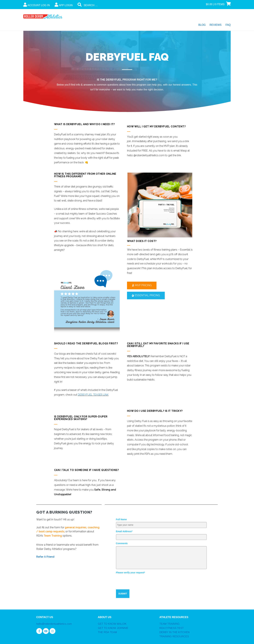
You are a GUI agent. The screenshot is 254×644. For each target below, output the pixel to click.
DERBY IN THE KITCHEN (174, 632)
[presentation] (141, 581)
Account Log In (37, 5)
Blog (202, 25)
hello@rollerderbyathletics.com (54, 624)
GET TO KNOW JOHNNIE (113, 628)
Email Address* (124, 531)
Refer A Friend (45, 557)
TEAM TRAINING (170, 624)
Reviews (216, 25)
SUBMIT (123, 594)
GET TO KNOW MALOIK (112, 624)
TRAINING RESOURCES (174, 636)
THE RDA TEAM (107, 632)
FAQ (228, 25)
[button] (142, 285)
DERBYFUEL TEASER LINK (93, 395)
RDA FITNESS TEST (172, 628)
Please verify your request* (131, 573)
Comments (122, 543)
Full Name (121, 519)
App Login (64, 5)
